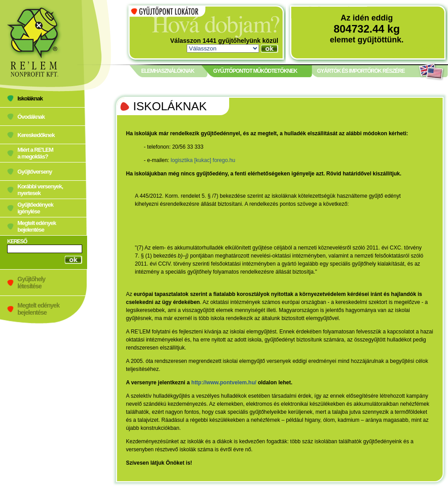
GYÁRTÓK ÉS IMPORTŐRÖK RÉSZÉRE (361, 71)
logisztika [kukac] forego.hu (203, 160)
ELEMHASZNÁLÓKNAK (168, 71)
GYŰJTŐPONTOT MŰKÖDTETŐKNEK (255, 71)
